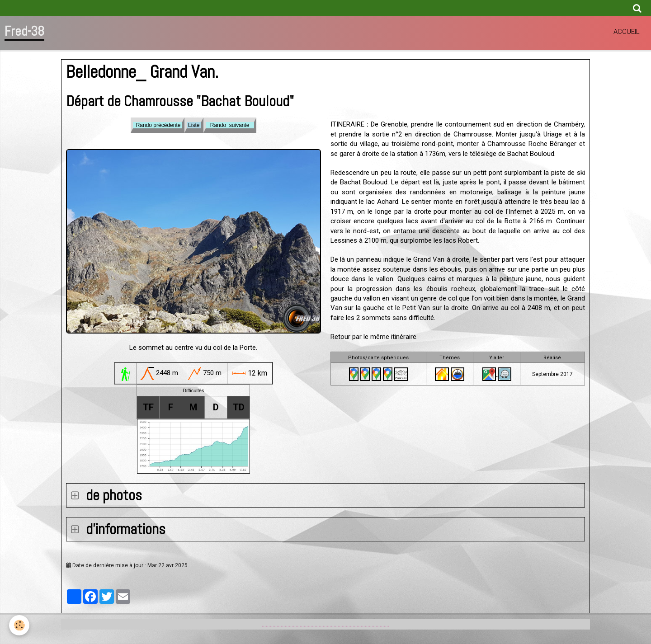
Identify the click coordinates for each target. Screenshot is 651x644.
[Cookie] (19, 625)
